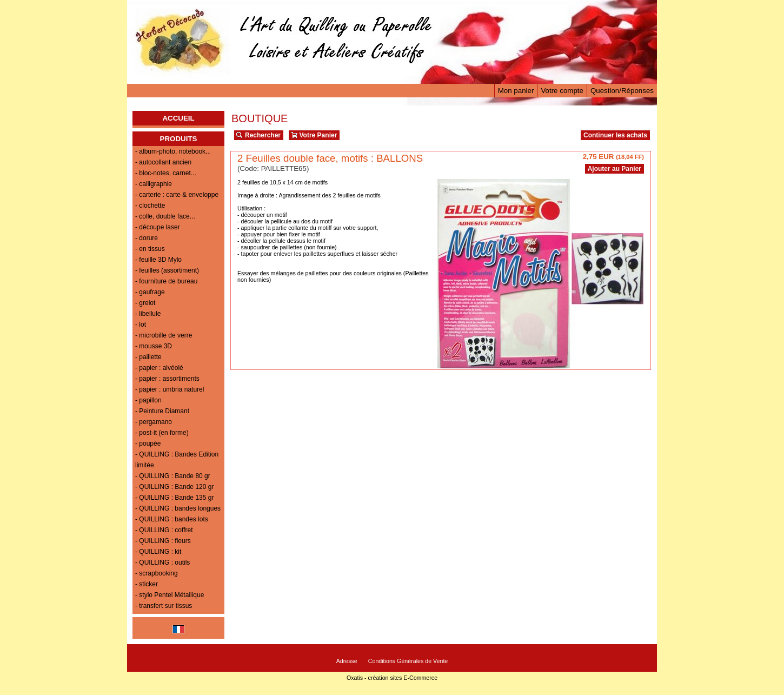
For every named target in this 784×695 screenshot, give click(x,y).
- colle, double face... (165, 216)
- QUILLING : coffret (164, 530)
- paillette (148, 357)
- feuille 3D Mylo (158, 260)
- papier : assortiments (167, 379)
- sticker (147, 584)
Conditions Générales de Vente (408, 661)
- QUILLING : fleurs (163, 541)
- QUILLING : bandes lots (172, 519)
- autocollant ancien (163, 162)
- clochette (150, 206)
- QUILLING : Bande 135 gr (174, 498)
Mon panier (516, 91)
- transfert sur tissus (164, 606)
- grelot (145, 303)
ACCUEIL (178, 118)
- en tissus (150, 249)
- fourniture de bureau (166, 281)
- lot (141, 325)
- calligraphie (154, 184)
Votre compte (562, 91)
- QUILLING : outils (162, 562)
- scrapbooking (157, 573)
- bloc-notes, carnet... (166, 173)
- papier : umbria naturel (170, 389)
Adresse (347, 661)
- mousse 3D (154, 346)
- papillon (148, 400)
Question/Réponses (622, 91)
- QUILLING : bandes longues (178, 508)
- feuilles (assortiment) (167, 270)
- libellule (148, 314)
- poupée (148, 444)
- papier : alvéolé (159, 368)
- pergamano (154, 422)
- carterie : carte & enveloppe (177, 195)
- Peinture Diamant (162, 411)
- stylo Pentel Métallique (170, 595)
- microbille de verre (164, 335)
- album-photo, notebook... (173, 151)
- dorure (147, 238)
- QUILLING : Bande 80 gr (173, 476)
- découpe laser (158, 227)
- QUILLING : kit (158, 552)
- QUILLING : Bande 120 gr (174, 487)
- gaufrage (150, 292)
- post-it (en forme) (162, 433)
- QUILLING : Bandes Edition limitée (177, 460)
